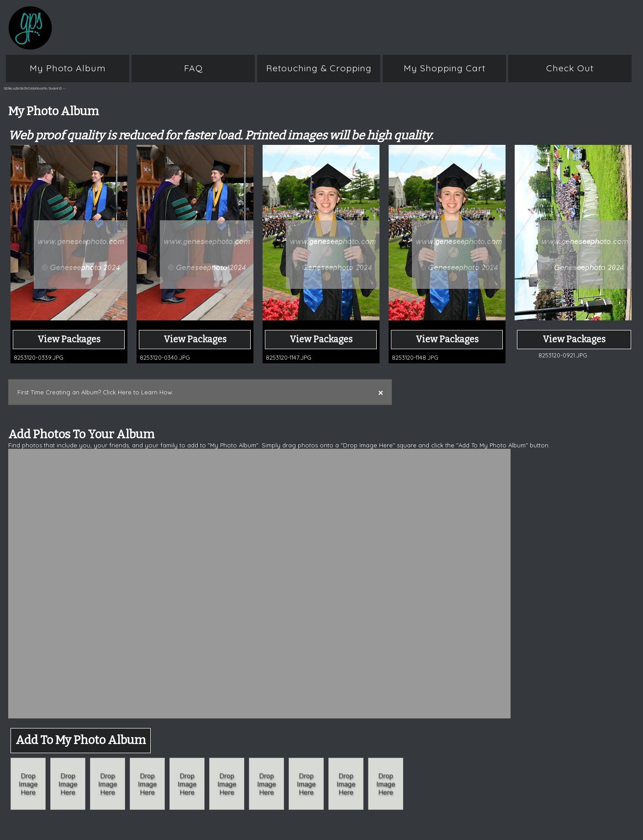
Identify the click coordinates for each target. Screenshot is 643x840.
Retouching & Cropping (319, 68)
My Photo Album (68, 68)
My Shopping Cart (445, 68)
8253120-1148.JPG (415, 357)
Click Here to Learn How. (138, 392)
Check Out (570, 68)
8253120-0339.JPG (39, 357)
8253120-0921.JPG (563, 355)
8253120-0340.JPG (165, 357)
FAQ (193, 68)
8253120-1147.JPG (289, 357)
